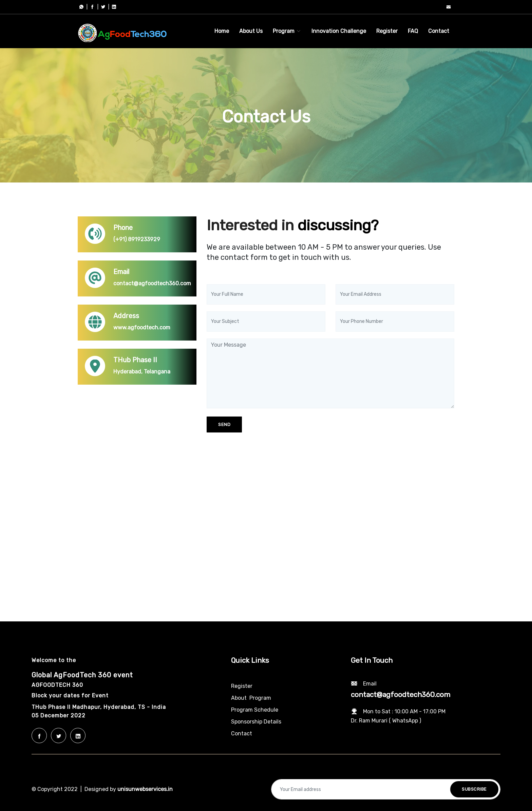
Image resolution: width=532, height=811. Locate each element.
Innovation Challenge (339, 31)
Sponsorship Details (256, 722)
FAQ (413, 31)
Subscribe (474, 789)
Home (222, 31)
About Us (251, 31)
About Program (251, 698)
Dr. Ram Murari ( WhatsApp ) (386, 721)
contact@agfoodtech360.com (401, 695)
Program (287, 31)
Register (387, 31)
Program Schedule (255, 710)
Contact (439, 31)
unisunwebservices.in (145, 789)
